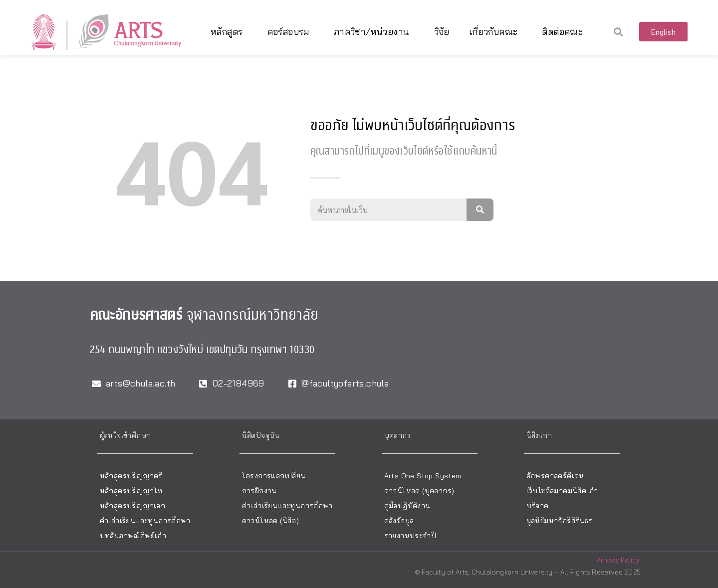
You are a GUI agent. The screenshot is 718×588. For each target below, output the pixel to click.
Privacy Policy (618, 560)
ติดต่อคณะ (565, 32)
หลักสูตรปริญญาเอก (133, 506)
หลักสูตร (229, 32)
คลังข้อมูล (399, 521)
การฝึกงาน (259, 491)
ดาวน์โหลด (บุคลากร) (419, 491)
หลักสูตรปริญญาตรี (131, 476)
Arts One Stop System (423, 476)
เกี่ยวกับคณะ (496, 32)
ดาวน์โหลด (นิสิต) (271, 521)
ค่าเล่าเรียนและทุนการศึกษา (145, 521)
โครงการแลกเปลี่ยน (274, 476)
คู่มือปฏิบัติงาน (407, 506)
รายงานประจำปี (410, 536)
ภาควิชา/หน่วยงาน (374, 32)
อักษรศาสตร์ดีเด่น (555, 476)
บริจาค (538, 506)
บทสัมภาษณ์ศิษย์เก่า (133, 536)
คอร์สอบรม (291, 32)
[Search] (480, 210)
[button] (618, 32)
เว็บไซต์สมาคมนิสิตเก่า (562, 491)
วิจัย (442, 32)
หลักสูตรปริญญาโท (131, 491)
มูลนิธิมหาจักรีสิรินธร (560, 521)
